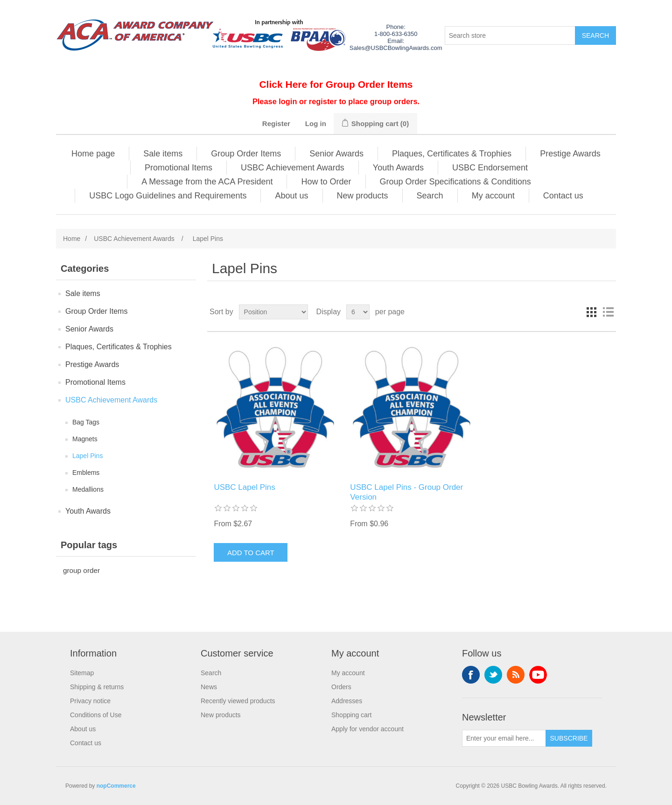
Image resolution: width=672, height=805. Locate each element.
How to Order (326, 182)
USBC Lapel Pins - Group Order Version (406, 492)
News (209, 687)
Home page (93, 154)
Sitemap (82, 673)
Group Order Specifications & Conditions (455, 182)
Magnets (85, 439)
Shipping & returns (97, 687)
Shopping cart (351, 715)
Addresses (347, 701)
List (608, 312)
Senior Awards (336, 154)
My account (493, 196)
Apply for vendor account (367, 729)
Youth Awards (398, 168)
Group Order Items (246, 154)
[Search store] (510, 35)
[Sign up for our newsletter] (504, 738)
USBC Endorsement (490, 168)
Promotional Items (178, 168)
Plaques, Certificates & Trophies (452, 154)
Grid (591, 312)
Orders (341, 687)
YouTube (538, 675)
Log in (316, 124)
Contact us (563, 196)
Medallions (88, 489)
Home (72, 239)
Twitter (493, 675)
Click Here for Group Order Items (336, 84)
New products (363, 196)
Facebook (471, 675)
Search (430, 196)
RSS (516, 675)
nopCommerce (116, 786)
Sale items (163, 154)
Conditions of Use (96, 715)
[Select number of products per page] (358, 312)
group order (81, 570)
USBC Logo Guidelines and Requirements (168, 196)
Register (276, 124)
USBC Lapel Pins (244, 487)
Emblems (86, 473)
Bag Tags (86, 422)
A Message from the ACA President (207, 182)
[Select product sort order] (273, 312)
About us (291, 196)
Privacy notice (90, 701)
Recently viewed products (238, 701)
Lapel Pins (87, 456)
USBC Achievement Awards (293, 168)
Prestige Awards (570, 154)
